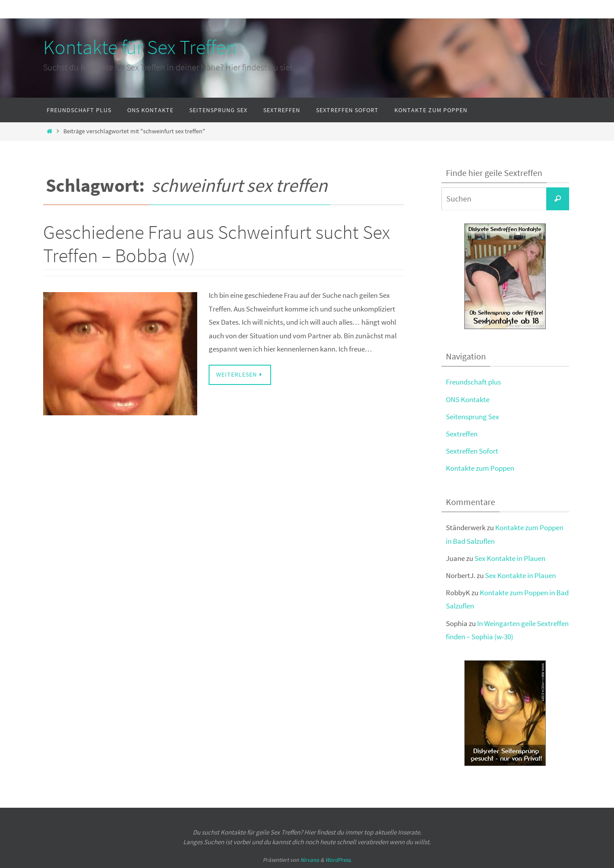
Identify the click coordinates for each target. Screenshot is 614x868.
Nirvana (310, 860)
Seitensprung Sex (472, 417)
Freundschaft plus (473, 382)
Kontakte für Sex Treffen (140, 47)
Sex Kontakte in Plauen (510, 558)
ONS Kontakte (468, 399)
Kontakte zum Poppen (480, 468)
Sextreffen (462, 434)
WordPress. (338, 860)
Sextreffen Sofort (472, 451)
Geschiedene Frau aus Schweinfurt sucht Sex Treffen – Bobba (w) (217, 244)
